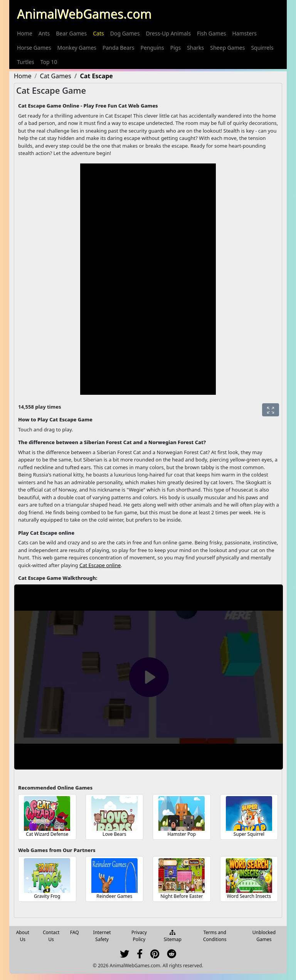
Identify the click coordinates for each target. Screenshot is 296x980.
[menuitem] (25, 33)
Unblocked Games (264, 936)
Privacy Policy (139, 936)
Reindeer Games (114, 896)
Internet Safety (102, 936)
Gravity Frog (47, 896)
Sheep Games (227, 48)
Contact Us (51, 936)
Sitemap (173, 936)
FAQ (75, 932)
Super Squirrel (249, 834)
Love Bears (114, 834)
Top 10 (49, 62)
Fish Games (212, 33)
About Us (23, 936)
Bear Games (71, 33)
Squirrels (262, 48)
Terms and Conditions (215, 936)
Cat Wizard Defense (47, 834)
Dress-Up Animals (168, 33)
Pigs (176, 48)
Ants (44, 33)
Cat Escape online (100, 565)
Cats (98, 33)
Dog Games (125, 33)
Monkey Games (77, 48)
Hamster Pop (182, 834)
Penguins (152, 48)
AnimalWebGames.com (84, 14)
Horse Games (34, 48)
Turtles (26, 62)
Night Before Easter (182, 896)
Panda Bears (118, 48)
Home (25, 33)
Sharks (195, 48)
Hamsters (245, 33)
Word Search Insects (249, 896)
